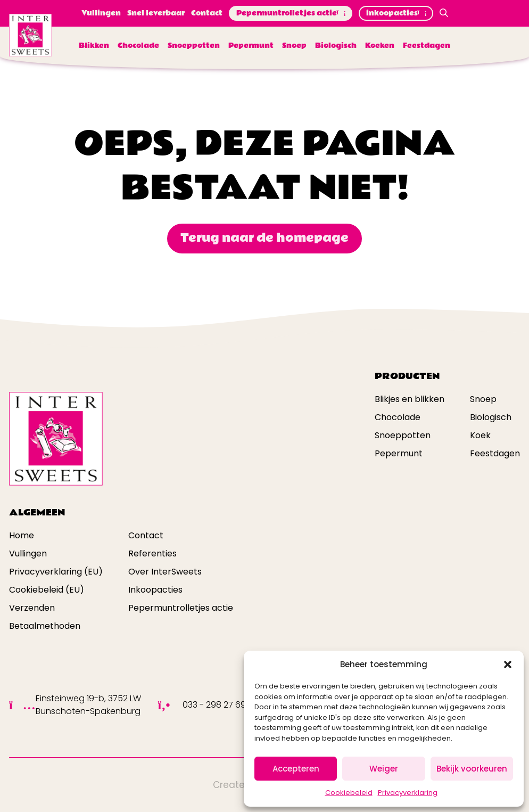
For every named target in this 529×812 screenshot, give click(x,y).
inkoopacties (396, 13)
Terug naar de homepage (264, 238)
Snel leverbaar (156, 13)
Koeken (380, 46)
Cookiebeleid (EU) (47, 590)
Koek (480, 435)
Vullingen (101, 13)
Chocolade (138, 46)
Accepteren (296, 769)
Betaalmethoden (45, 626)
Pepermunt (251, 46)
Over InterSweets (165, 572)
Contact (207, 13)
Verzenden (32, 608)
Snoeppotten (194, 46)
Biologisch (336, 46)
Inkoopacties (155, 590)
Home (22, 535)
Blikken (94, 46)
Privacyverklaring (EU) (56, 572)
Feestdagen (427, 46)
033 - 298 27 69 (214, 705)
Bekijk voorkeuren (472, 769)
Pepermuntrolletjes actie (291, 13)
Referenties (152, 553)
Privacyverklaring (408, 793)
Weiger (384, 769)
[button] (508, 665)
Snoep (294, 46)
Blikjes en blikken (410, 399)
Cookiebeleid (349, 793)
